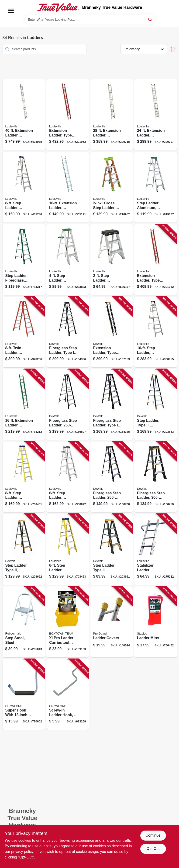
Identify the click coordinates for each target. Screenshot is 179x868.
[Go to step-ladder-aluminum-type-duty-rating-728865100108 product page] (68, 477)
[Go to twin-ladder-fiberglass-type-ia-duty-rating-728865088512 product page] (24, 332)
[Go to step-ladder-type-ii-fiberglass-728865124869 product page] (155, 404)
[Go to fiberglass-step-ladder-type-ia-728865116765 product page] (155, 477)
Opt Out (153, 849)
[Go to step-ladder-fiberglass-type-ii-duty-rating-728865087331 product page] (24, 260)
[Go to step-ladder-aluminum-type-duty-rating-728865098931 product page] (24, 187)
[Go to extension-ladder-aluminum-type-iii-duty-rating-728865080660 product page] (68, 187)
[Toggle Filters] (173, 49)
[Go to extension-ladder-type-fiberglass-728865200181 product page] (68, 115)
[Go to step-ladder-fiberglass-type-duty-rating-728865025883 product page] (68, 549)
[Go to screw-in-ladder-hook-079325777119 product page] (68, 694)
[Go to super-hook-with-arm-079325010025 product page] (24, 694)
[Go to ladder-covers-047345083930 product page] (112, 622)
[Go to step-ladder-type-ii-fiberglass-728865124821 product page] (112, 549)
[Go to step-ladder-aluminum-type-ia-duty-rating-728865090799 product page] (112, 260)
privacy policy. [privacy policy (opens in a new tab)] (23, 852)
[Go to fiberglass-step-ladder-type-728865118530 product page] (112, 477)
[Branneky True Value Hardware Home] (58, 7)
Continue (153, 835)
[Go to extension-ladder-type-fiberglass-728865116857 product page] (112, 332)
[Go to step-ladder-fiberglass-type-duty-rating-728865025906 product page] (24, 477)
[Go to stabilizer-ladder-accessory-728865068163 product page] (155, 549)
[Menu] (11, 11)
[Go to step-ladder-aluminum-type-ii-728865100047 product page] (155, 187)
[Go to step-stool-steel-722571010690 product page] (24, 622)
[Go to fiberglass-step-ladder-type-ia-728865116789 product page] (68, 332)
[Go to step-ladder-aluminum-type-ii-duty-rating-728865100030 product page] (68, 260)
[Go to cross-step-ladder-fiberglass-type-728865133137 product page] (112, 187)
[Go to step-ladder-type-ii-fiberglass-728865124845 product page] (24, 549)
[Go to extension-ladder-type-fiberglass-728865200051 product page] (155, 260)
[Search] (150, 19)
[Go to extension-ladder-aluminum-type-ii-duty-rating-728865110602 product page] (112, 115)
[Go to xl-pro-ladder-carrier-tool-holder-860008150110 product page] (68, 622)
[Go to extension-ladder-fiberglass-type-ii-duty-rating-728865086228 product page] (24, 404)
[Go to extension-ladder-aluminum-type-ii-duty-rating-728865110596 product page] (155, 115)
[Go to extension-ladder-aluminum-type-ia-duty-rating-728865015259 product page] (24, 115)
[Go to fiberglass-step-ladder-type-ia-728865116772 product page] (112, 404)
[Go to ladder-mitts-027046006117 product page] (155, 622)
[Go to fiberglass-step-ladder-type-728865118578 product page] (68, 404)
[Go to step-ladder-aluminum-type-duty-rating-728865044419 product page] (155, 332)
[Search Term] (89, 20)
